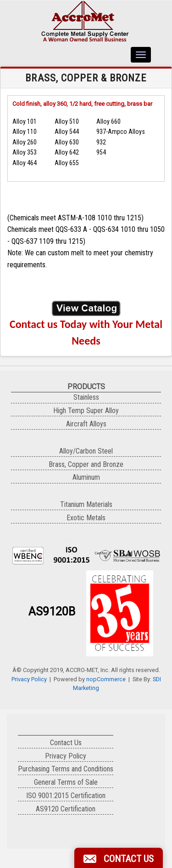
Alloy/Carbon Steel (86, 451)
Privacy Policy (29, 679)
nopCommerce (106, 679)
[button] (119, 858)
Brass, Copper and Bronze (86, 464)
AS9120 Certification (66, 809)
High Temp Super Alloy (86, 411)
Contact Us (66, 743)
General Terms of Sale (66, 782)
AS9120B (52, 612)
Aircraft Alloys (86, 424)
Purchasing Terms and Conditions (66, 769)
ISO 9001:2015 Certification (66, 796)
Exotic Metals (86, 518)
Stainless (86, 397)
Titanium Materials (86, 504)
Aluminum (86, 477)
